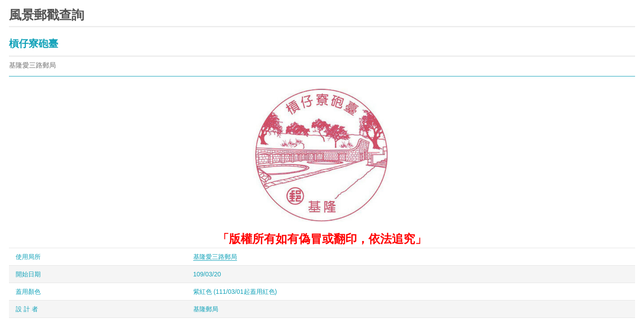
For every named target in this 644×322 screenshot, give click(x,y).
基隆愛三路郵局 (215, 257)
